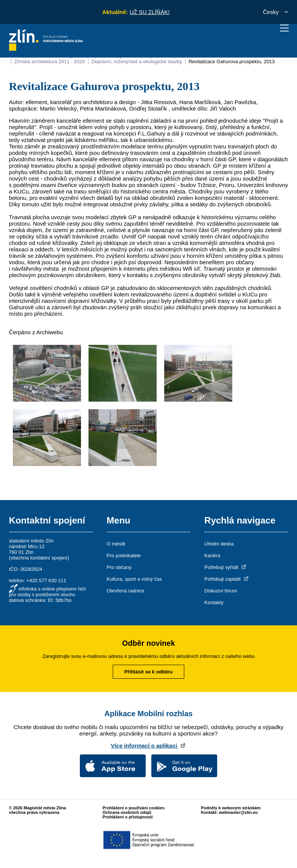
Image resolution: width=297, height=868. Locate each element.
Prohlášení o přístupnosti (128, 817)
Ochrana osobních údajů (127, 812)
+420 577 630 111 (46, 580)
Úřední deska (219, 544)
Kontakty (214, 602)
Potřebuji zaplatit (227, 579)
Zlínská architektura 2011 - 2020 (50, 62)
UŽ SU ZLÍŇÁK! (149, 12)
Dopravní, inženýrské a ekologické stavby (137, 62)
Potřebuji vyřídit (226, 567)
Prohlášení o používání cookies (134, 808)
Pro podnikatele (124, 556)
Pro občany (119, 567)
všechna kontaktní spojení (39, 558)
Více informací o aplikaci (148, 746)
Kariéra (212, 556)
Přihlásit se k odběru (149, 672)
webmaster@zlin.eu (238, 812)
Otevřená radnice (126, 591)
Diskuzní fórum (221, 591)
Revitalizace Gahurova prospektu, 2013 (232, 62)
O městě (116, 544)
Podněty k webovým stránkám (231, 808)
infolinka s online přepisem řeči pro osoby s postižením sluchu (47, 592)
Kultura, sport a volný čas (134, 579)
